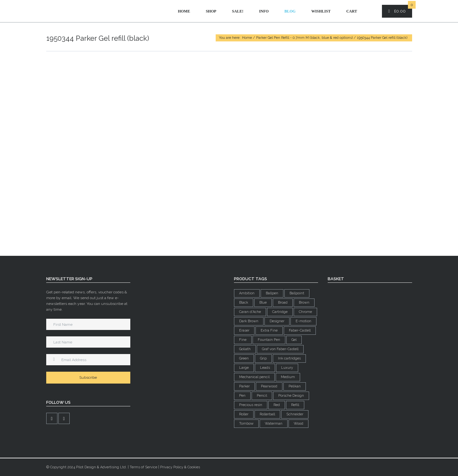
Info (264, 11)
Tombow (246, 424)
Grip (263, 358)
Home (184, 11)
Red (277, 405)
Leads (265, 368)
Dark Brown (249, 321)
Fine (243, 340)
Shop (211, 11)
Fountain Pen (269, 340)
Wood (298, 424)
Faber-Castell (300, 330)
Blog (290, 11)
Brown (304, 303)
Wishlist (321, 11)
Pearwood (269, 386)
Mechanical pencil (254, 377)
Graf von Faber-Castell (280, 349)
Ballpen (272, 293)
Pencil (262, 396)
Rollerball (267, 414)
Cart (352, 11)
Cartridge (280, 312)
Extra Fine (269, 330)
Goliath (245, 349)
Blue (263, 303)
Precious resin (251, 405)
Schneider (295, 414)
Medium (288, 377)
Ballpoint (297, 293)
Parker (244, 386)
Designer (277, 321)
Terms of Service (143, 467)
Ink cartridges (289, 358)
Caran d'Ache (250, 312)
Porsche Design (291, 396)
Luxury (287, 368)
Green (244, 358)
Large (244, 368)
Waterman (274, 424)
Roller (244, 414)
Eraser (244, 330)
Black (244, 303)
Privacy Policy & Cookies (180, 467)
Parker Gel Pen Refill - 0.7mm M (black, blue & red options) (304, 38)
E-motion (303, 321)
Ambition (247, 293)
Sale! (238, 11)
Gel (294, 340)
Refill (295, 405)
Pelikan (295, 386)
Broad (283, 303)
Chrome (305, 312)
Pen (242, 396)
